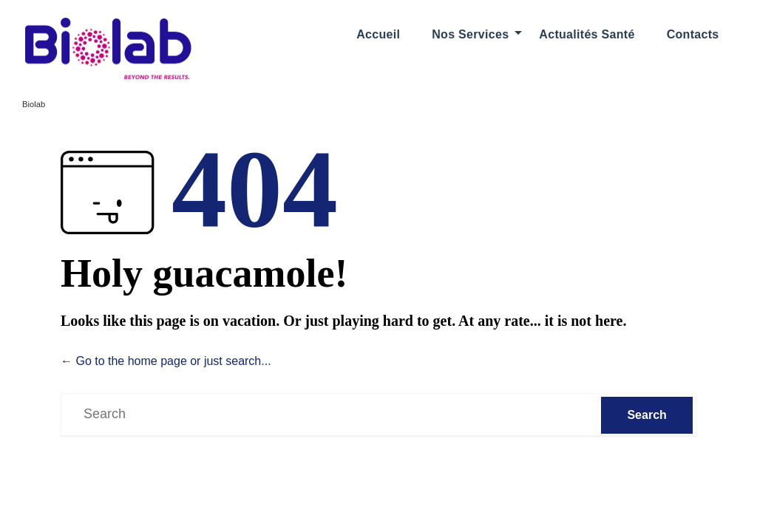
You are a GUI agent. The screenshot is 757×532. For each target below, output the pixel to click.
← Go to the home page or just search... (166, 361)
